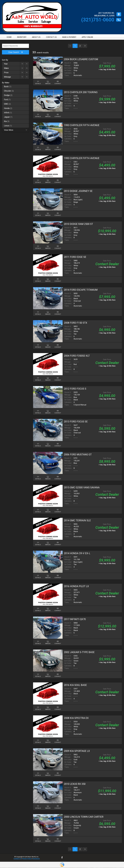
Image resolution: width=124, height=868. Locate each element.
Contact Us (17, 859)
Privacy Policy (27, 859)
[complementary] (117, 861)
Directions (36, 859)
